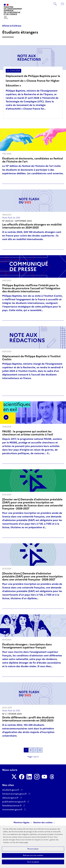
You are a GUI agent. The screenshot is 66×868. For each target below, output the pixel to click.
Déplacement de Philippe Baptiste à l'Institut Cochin (31, 358)
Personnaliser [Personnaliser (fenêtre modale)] (33, 849)
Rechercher (55, 3)
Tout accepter (33, 862)
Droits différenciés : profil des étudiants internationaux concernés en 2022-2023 (28, 719)
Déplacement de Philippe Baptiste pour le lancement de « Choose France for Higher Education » (33, 81)
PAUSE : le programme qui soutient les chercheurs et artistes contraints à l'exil (28, 433)
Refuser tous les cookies (33, 855)
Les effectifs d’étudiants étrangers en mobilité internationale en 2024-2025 (32, 226)
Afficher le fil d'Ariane (12, 26)
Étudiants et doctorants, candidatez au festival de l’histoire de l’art (33, 160)
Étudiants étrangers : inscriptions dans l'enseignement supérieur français (27, 646)
